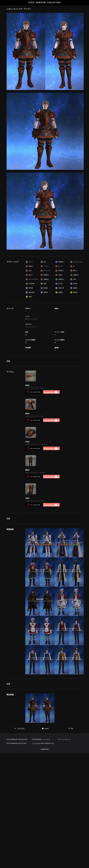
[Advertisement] (45, 264)
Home (45, 819)
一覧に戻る (19, 819)
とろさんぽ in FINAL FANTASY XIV (43, 858)
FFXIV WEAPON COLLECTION (17, 858)
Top (71, 819)
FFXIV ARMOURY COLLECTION (45, 3)
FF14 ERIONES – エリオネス (41, 854)
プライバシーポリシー (64, 854)
